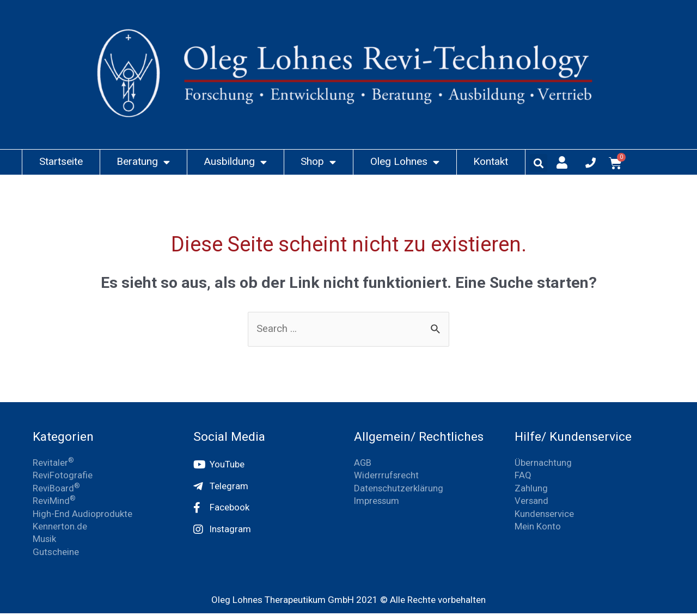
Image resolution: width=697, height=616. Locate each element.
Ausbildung (236, 162)
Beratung (143, 162)
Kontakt (491, 161)
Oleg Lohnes (405, 162)
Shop (318, 162)
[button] (538, 163)
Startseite (61, 161)
